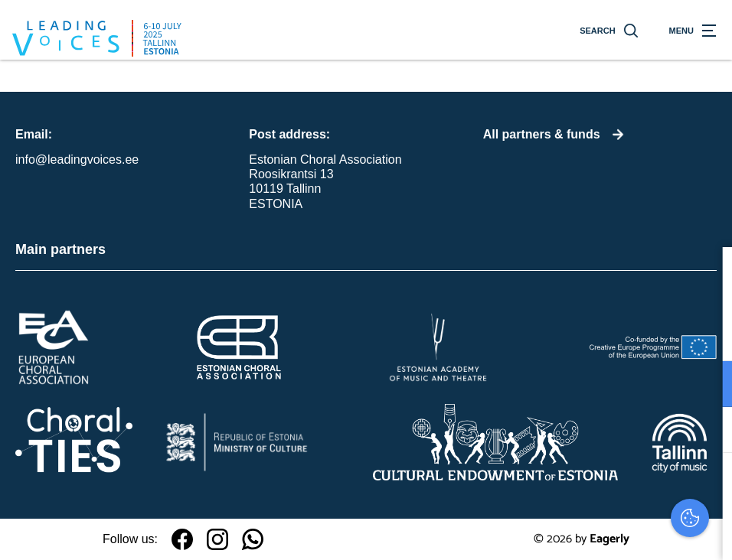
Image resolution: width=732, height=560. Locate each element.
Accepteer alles (602, 487)
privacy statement (541, 334)
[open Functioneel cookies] (707, 386)
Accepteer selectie (602, 531)
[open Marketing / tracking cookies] (707, 431)
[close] (708, 275)
